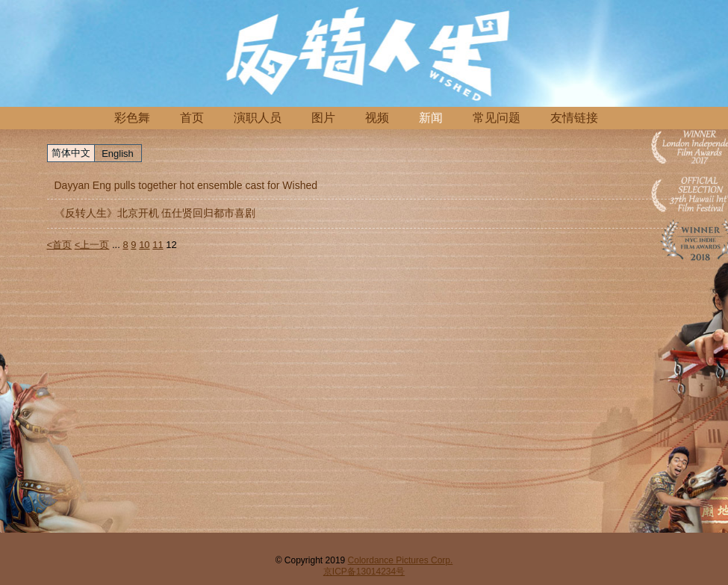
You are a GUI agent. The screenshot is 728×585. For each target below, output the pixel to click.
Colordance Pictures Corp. (401, 560)
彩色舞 (132, 118)
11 (158, 245)
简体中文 (71, 153)
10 (144, 245)
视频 (377, 118)
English (118, 154)
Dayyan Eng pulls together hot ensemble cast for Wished (186, 185)
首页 (192, 118)
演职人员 (258, 118)
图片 (323, 118)
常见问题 (497, 118)
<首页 (60, 245)
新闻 (431, 118)
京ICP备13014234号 (364, 572)
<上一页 (92, 245)
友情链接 (574, 118)
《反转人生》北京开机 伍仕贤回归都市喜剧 (155, 213)
